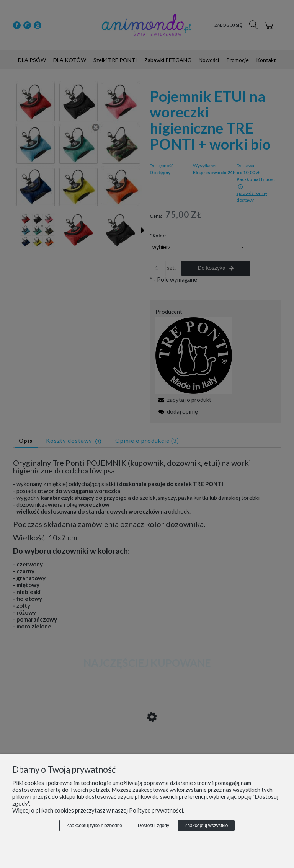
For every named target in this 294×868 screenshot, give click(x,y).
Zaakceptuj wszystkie (206, 826)
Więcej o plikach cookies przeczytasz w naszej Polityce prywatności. (98, 810)
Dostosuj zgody (154, 826)
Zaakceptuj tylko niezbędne (94, 826)
